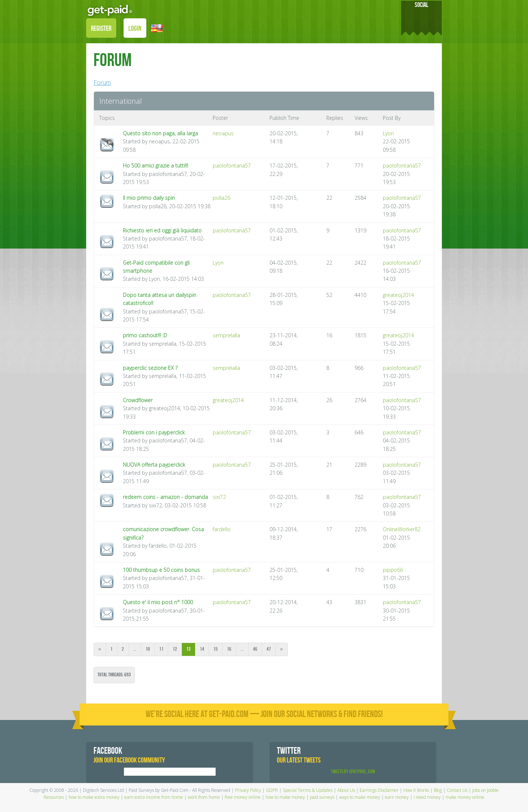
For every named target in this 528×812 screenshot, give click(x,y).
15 (216, 649)
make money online (465, 797)
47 (269, 649)
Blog (438, 790)
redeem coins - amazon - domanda (165, 497)
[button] (157, 28)
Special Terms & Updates (308, 790)
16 (229, 649)
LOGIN (135, 29)
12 (175, 649)
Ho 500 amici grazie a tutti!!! (155, 166)
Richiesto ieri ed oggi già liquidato (162, 230)
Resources (54, 797)
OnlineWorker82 (402, 529)
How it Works (416, 790)
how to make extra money (94, 797)
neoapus (223, 133)
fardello (222, 529)
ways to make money (360, 797)
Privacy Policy (248, 790)
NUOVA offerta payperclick (154, 465)
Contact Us (457, 790)
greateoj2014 (398, 295)
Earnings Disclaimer (379, 790)
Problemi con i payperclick (154, 432)
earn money (397, 797)
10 (148, 649)
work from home (204, 797)
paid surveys (322, 797)
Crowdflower (138, 400)
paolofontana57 (232, 166)
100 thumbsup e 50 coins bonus (161, 570)
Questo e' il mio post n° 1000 (158, 602)
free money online (243, 797)
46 (255, 649)
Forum (102, 82)
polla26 (221, 198)
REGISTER (101, 29)
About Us (346, 790)
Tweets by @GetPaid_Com (353, 771)
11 (161, 649)
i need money (427, 797)
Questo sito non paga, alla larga (160, 133)
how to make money (285, 797)
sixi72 (219, 497)
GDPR (272, 790)
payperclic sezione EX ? (150, 368)
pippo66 (393, 570)
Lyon (388, 133)
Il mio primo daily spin (149, 198)
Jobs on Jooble (485, 790)
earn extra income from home (154, 797)
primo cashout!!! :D (145, 335)
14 (202, 649)
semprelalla (226, 335)
